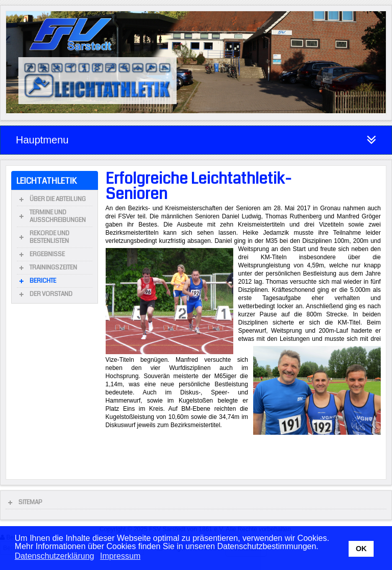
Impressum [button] (120, 556)
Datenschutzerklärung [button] (55, 556)
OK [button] (361, 549)
